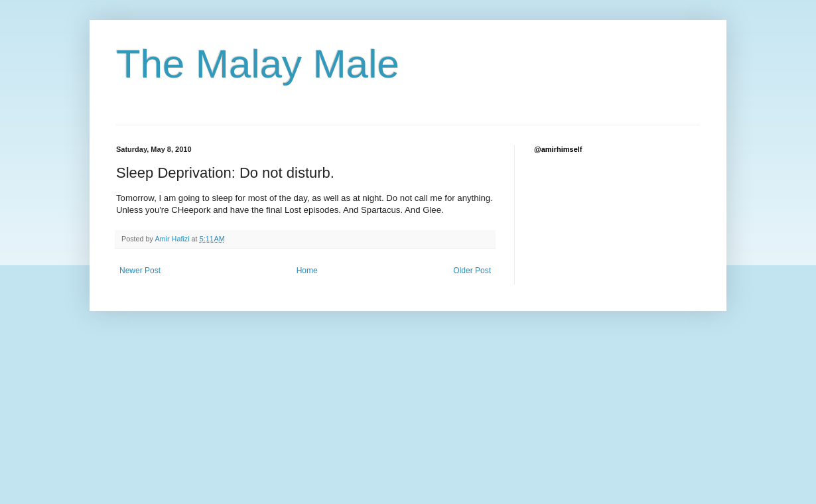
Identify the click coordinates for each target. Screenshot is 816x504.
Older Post (472, 271)
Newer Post (140, 271)
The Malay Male (258, 64)
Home (307, 271)
